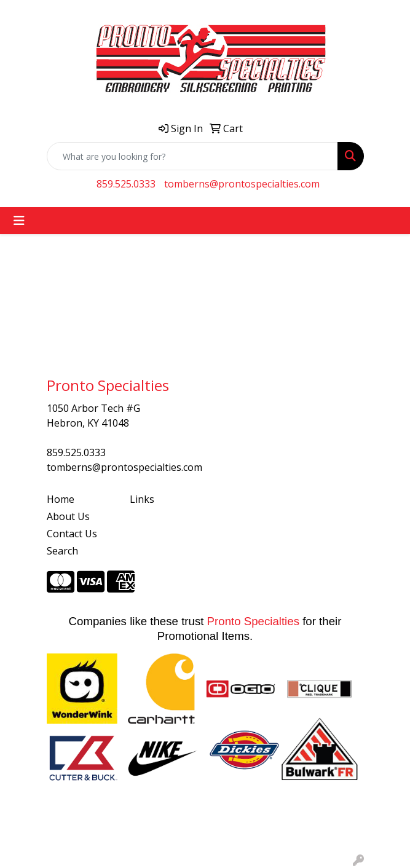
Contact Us (72, 534)
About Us (68, 516)
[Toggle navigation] (19, 221)
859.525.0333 (126, 184)
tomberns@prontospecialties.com (242, 184)
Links (142, 499)
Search (62, 551)
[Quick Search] (192, 156)
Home (61, 499)
